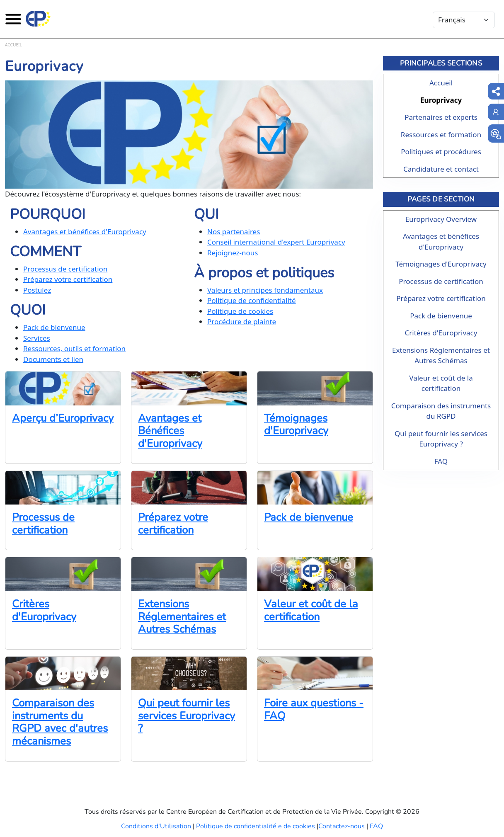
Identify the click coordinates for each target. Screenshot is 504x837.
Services (37, 338)
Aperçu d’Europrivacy (63, 418)
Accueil (13, 45)
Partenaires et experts (441, 117)
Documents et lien (53, 359)
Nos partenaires (234, 232)
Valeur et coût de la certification (311, 610)
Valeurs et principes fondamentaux (265, 290)
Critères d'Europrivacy (44, 610)
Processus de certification (65, 269)
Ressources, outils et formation (74, 348)
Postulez (37, 290)
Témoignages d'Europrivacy (296, 425)
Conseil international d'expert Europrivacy (276, 242)
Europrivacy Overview (441, 219)
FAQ (441, 461)
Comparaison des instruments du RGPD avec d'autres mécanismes (60, 722)
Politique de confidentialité (252, 300)
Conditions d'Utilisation (157, 826)
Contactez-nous (342, 826)
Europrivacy (441, 100)
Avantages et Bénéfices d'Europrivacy (170, 431)
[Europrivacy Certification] (38, 19)
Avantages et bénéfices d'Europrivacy (85, 232)
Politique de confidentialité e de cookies (256, 826)
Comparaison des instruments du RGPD (441, 411)
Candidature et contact (441, 169)
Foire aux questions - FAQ (314, 709)
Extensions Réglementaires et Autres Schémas (182, 616)
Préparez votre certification (68, 279)
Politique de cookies (240, 311)
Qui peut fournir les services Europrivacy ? (187, 716)
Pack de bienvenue (54, 327)
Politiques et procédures (441, 152)
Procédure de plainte (242, 321)
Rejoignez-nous (233, 253)
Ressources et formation (441, 135)
